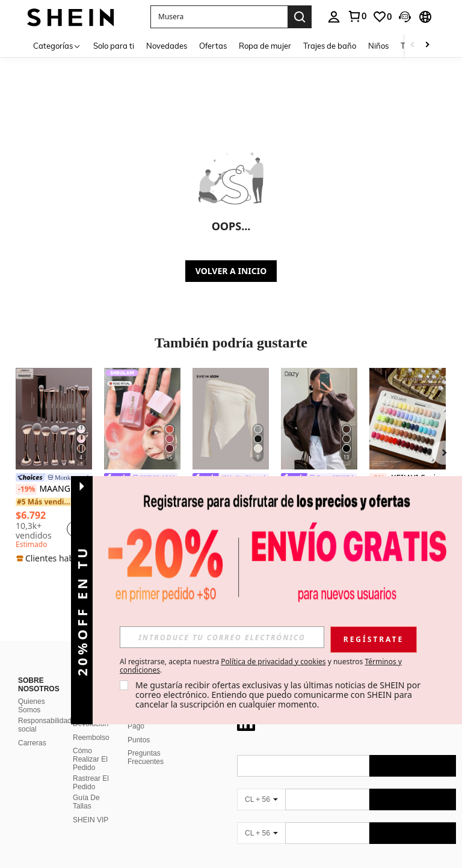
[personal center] (334, 17)
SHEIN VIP (91, 820)
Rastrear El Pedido (91, 783)
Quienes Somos (32, 706)
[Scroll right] (427, 45)
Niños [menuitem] (378, 46)
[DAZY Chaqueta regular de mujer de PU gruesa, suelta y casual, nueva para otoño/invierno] (319, 419)
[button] (219, 17)
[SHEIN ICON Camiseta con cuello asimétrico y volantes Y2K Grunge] (231, 419)
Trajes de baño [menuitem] (330, 46)
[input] (222, 637)
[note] (54, 558)
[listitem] (54, 466)
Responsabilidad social (45, 725)
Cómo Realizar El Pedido (90, 759)
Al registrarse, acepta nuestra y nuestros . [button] (261, 666)
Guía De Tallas (86, 802)
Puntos (139, 740)
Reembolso (91, 738)
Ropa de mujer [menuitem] (265, 46)
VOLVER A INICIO (231, 271)
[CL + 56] (261, 799)
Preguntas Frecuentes (146, 757)
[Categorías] (57, 45)
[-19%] (26, 489)
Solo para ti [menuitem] (114, 46)
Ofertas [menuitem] (213, 46)
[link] (357, 16)
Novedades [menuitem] (167, 46)
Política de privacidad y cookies (273, 662)
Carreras (32, 743)
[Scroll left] (413, 45)
